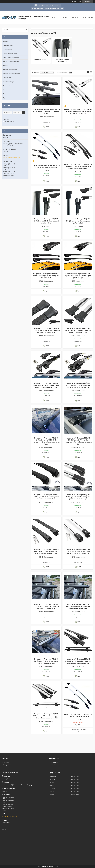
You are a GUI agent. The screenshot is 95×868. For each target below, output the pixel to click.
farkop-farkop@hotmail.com (11, 158)
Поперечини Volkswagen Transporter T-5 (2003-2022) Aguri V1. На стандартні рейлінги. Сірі (78, 276)
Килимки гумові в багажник (11, 74)
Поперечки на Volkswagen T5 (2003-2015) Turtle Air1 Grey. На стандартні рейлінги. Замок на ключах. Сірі (78, 385)
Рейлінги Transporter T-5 (41, 59)
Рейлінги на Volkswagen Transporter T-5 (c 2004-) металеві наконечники (78, 715)
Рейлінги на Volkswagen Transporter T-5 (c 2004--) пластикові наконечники (46, 166)
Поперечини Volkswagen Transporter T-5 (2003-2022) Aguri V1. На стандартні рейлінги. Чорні (46, 276)
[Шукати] (26, 30)
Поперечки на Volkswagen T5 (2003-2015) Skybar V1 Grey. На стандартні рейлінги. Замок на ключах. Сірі (78, 552)
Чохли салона (7, 78)
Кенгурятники (7, 49)
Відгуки (54, 17)
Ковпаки (6, 66)
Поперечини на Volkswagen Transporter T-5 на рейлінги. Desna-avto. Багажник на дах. (46, 111)
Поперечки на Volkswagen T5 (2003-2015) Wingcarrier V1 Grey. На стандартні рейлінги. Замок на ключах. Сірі (78, 441)
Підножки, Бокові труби (10, 53)
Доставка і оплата (9, 86)
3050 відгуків (77, 1)
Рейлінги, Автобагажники (11, 61)
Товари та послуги (9, 82)
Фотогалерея (7, 90)
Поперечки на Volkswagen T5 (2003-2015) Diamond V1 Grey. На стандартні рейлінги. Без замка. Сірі (78, 330)
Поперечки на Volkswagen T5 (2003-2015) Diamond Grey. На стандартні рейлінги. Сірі (78, 221)
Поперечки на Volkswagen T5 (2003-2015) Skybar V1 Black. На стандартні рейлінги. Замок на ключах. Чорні (46, 552)
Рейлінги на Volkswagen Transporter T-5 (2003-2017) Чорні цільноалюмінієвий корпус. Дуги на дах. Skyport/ (78, 166)
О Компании (55, 762)
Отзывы (53, 765)
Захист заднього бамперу (11, 57)
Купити (48, 127)
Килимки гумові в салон (10, 70)
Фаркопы (6, 762)
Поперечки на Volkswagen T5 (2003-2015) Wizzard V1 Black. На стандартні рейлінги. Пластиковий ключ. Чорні (78, 661)
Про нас (6, 94)
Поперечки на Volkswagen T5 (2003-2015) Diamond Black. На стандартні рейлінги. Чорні (46, 221)
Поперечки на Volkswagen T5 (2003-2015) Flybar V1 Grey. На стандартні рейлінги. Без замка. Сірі (78, 497)
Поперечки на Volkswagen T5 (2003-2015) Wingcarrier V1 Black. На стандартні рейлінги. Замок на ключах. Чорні (46, 441)
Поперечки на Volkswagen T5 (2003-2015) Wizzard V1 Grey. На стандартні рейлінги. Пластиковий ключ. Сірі (46, 716)
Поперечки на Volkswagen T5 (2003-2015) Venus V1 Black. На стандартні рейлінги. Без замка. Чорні (46, 606)
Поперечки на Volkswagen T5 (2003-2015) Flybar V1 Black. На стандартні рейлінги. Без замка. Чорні (46, 497)
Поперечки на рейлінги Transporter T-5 (62, 60)
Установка (64, 17)
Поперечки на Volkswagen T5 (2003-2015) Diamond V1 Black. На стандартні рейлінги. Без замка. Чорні (46, 330)
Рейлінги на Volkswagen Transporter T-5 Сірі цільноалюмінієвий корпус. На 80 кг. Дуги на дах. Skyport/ (78, 111)
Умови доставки (88, 17)
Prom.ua (56, 866)
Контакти (75, 17)
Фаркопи (6, 41)
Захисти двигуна (8, 45)
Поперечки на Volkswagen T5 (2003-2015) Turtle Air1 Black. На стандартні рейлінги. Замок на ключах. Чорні (46, 385)
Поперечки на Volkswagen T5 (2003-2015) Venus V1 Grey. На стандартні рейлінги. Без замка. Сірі (46, 661)
